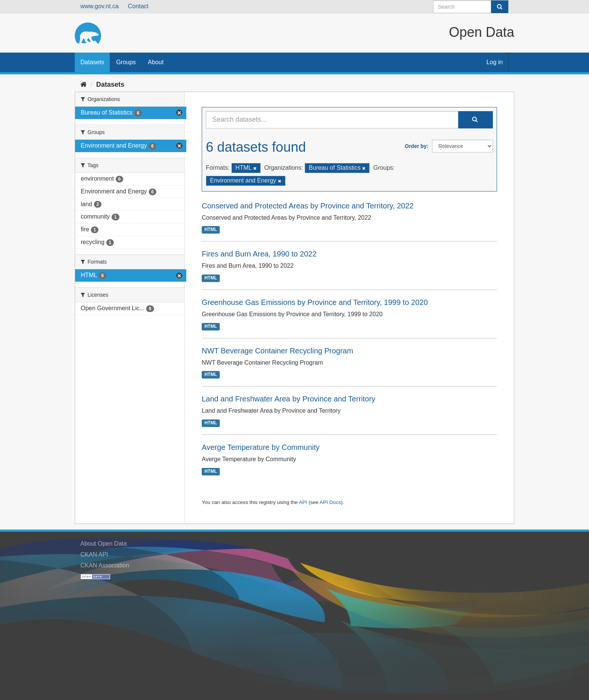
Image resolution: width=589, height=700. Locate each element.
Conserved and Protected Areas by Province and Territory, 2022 (308, 206)
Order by (416, 146)
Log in (495, 62)
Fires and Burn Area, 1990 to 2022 (259, 254)
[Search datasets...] (332, 120)
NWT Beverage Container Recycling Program (277, 351)
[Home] (84, 84)
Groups (126, 62)
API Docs (330, 502)
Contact (138, 6)
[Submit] (500, 7)
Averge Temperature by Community (261, 447)
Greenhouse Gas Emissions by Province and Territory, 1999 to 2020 (315, 302)
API (303, 502)
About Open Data (104, 544)
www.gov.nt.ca (100, 6)
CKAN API (94, 554)
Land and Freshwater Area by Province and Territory (288, 399)
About (156, 62)
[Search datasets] (471, 7)
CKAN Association (105, 565)
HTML (211, 230)
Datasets (92, 62)
